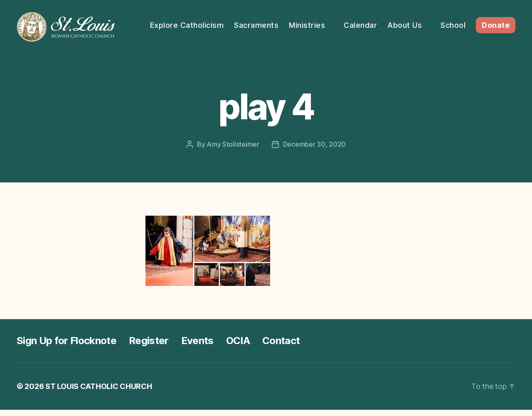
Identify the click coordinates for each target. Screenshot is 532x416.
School (503, 22)
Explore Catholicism (237, 22)
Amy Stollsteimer (233, 150)
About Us (454, 22)
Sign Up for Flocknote (66, 347)
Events (197, 347)
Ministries (357, 22)
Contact (281, 347)
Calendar (410, 22)
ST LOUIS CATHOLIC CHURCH (99, 393)
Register (149, 347)
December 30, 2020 (314, 150)
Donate (496, 34)
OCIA (238, 347)
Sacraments (306, 22)
